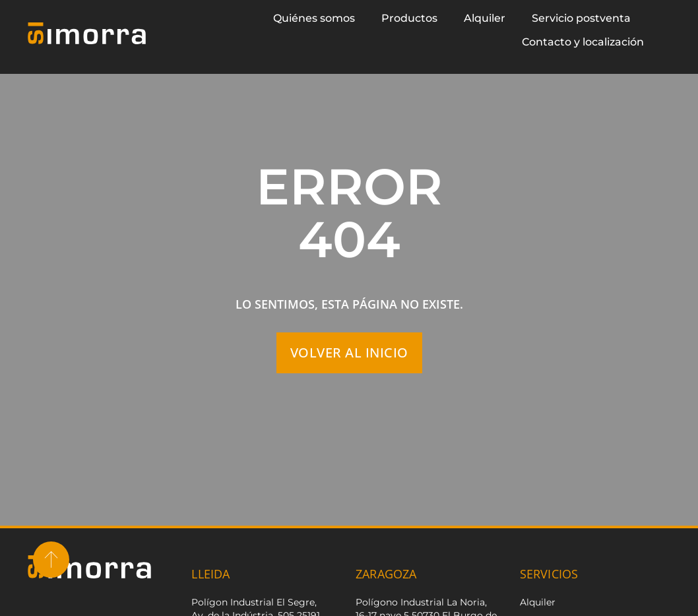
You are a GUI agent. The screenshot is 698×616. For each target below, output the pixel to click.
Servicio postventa (581, 18)
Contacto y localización (583, 42)
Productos (409, 18)
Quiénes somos (314, 18)
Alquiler (485, 18)
